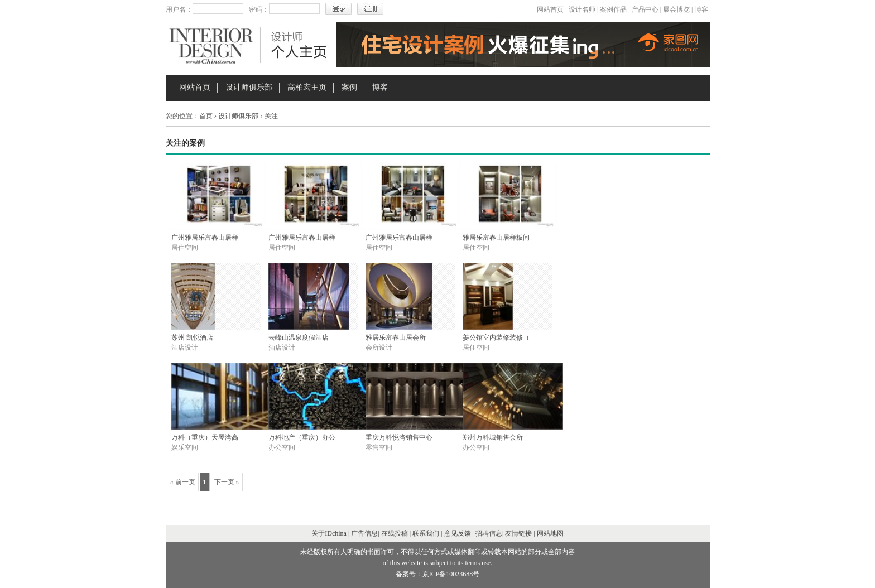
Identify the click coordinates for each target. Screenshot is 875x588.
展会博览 (676, 9)
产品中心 (645, 9)
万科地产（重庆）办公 (302, 437)
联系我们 (426, 533)
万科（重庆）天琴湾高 (205, 437)
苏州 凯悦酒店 (192, 338)
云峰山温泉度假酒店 (299, 338)
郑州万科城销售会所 (493, 437)
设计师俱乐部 (249, 87)
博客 (701, 9)
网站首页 (550, 9)
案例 (349, 87)
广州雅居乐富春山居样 (205, 238)
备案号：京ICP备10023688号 (438, 574)
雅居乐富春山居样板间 (496, 238)
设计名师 (582, 9)
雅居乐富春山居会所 (396, 338)
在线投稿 (395, 533)
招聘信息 (489, 533)
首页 (206, 116)
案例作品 (613, 9)
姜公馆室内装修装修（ (496, 338)
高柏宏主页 (307, 87)
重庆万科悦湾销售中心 (399, 437)
